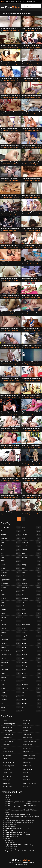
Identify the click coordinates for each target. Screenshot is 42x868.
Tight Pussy (31, 689)
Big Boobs (11, 572)
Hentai (31, 539)
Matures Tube (7, 755)
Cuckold (11, 647)
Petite (31, 610)
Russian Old (27, 762)
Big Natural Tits (11, 580)
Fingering (11, 696)
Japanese (31, 561)
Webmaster (19, 864)
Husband (31, 550)
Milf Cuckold (7, 783)
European (11, 677)
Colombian (11, 636)
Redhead (31, 629)
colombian (12, 314)
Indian (31, 554)
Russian (31, 640)
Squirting (31, 662)
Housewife (31, 546)
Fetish (11, 692)
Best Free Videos (8, 741)
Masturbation (31, 587)
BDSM (11, 565)
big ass (15, 30)
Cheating (11, 625)
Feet (11, 685)
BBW (11, 561)
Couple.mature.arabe (11, 837)
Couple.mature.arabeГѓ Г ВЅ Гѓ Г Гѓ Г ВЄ (17, 828)
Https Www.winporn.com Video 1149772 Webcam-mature (22, 804)
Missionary (31, 599)
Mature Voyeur (28, 766)
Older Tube (6, 745)
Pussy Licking (31, 625)
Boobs (11, 602)
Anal (11, 542)
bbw (29, 80)
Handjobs (31, 531)
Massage (31, 584)
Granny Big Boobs (8, 766)
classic (13, 80)
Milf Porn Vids (28, 745)
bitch (5, 397)
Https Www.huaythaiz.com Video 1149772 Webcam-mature (23, 802)
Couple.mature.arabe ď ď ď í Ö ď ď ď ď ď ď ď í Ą (19, 851)
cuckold (18, 80)
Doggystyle (11, 670)
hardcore (38, 97)
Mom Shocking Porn (9, 724)
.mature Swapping (10, 824)
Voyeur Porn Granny (30, 741)
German (11, 707)
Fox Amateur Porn (8, 734)
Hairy (31, 527)
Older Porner (27, 748)
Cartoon (11, 621)
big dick (27, 64)
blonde (5, 47)
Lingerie (31, 580)
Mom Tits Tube (7, 776)
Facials (11, 681)
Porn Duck (27, 787)
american (6, 30)
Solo (31, 659)
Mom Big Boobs (8, 773)
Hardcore (31, 535)
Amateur (11, 535)
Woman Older (28, 738)
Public (31, 621)
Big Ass (11, 569)
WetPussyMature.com (28, 862)
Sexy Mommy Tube (29, 759)
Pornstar (31, 614)
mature (17, 114)
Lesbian (31, 572)
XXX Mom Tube (8, 727)
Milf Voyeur (27, 720)
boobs (9, 331)
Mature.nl (8, 839)
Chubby (11, 629)
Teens (31, 681)
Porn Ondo (27, 780)
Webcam (31, 704)
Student (31, 670)
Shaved (31, 647)
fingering (11, 131)
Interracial (31, 557)
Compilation (11, 640)
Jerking (31, 565)
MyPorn (26, 731)
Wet (31, 707)
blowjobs (11, 47)
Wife (31, 711)
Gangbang (11, 700)
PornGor (26, 776)
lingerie (17, 181)
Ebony (11, 674)
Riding (31, 632)
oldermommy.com (30, 2)
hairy (20, 147)
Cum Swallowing (11, 655)
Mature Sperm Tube (9, 762)
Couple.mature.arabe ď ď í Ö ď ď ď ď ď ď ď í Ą (19, 845)
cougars (16, 47)
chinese (20, 331)
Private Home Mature (30, 783)
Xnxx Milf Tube (7, 787)
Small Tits (31, 655)
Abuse (25, 864)
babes (36, 114)
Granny (11, 711)
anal (11, 30)
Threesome (31, 685)
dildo (37, 30)
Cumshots (11, 659)
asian (32, 114)
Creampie (11, 644)
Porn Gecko (27, 773)
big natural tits (37, 47)
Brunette (11, 617)
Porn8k (5, 720)
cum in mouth (34, 514)
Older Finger (7, 780)
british (11, 364)
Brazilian (11, 610)
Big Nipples (11, 584)
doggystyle (17, 364)
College (11, 632)
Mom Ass (26, 724)
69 (25, 47)
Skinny (31, 651)
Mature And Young (10, 849)
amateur (29, 47)
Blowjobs (11, 599)
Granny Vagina (7, 731)
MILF (31, 595)
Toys (31, 696)
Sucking (31, 674)
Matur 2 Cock (9, 830)
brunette (16, 147)
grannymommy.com (12, 2)
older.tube (21, 2)
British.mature (9, 841)
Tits (31, 692)
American (11, 539)
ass (29, 30)
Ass (11, 554)
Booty (11, 606)
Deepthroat (11, 662)
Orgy (31, 602)
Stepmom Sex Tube (29, 752)
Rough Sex (31, 636)
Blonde (11, 595)
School (31, 644)
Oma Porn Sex (7, 738)
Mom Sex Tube (28, 727)
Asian (11, 550)
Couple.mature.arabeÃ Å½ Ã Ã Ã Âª (16, 832)
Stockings (31, 666)
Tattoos (31, 677)
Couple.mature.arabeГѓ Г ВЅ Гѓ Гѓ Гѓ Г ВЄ (18, 835)
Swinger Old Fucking (30, 755)
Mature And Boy (10, 843)
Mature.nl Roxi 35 (10, 826)
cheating (14, 64)
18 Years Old (11, 527)
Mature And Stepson (11, 847)
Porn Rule (6, 748)
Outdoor (31, 606)
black (5, 64)
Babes (11, 557)
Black (11, 591)
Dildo (11, 666)
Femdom (11, 689)
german (39, 481)
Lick (31, 576)
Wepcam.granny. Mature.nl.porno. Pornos (17, 814)
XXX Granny (27, 734)
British (11, 614)
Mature (31, 591)
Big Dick (11, 576)
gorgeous (20, 397)
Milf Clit (5, 759)
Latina (31, 569)
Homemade (31, 542)
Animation (11, 546)
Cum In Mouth (11, 651)
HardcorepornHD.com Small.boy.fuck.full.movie (19, 822)
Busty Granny (7, 769)
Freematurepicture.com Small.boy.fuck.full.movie (19, 820)
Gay (11, 704)
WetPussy (10, 7)
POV (31, 617)
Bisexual (11, 587)
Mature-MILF (9, 796)
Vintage (31, 700)
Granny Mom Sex (8, 752)
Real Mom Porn (28, 769)
